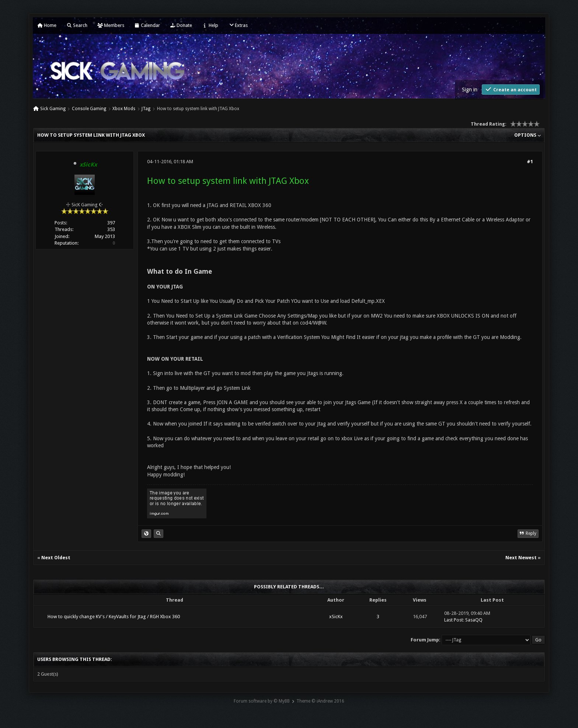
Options (527, 135)
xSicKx (336, 617)
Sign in (470, 90)
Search (77, 25)
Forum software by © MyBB (262, 701)
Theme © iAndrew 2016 (320, 701)
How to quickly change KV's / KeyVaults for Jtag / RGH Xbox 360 (114, 617)
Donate (181, 25)
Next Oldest (56, 558)
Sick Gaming (53, 109)
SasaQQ (474, 620)
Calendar (147, 25)
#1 (530, 162)
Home (47, 25)
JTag (146, 109)
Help (210, 25)
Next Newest (521, 558)
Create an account (511, 89)
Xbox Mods (124, 109)
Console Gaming (89, 109)
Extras (238, 25)
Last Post (454, 620)
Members (111, 25)
